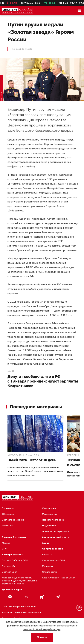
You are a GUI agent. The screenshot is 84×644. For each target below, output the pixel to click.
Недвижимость (50, 526)
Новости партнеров (53, 520)
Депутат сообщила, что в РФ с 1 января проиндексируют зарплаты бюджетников (43, 381)
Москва (6, 543)
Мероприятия (16, 455)
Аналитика (8, 526)
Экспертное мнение (13, 520)
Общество (8, 514)
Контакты (47, 555)
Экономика (8, 508)
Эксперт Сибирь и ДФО (15, 560)
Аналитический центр (56, 537)
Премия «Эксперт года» (55, 531)
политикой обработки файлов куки (42, 629)
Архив (46, 543)
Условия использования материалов (22, 612)
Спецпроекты (49, 572)
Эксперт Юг (9, 566)
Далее (11, 371)
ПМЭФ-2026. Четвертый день (32, 460)
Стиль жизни (49, 508)
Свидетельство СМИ (53, 560)
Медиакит (48, 566)
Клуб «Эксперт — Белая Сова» (59, 578)
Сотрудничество (53, 549)
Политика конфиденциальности (19, 606)
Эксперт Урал (10, 572)
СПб (4, 549)
